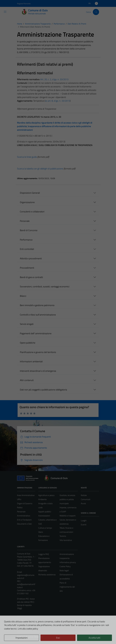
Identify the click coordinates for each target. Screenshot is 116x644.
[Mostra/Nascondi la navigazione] (5, 12)
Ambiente (42, 499)
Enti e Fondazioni (24, 520)
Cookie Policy (65, 566)
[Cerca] (96, 12)
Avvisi (83, 503)
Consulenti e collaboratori (32, 212)
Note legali (64, 570)
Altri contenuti (27, 380)
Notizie (84, 495)
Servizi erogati (27, 324)
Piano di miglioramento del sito (67, 587)
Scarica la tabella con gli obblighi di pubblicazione (40, 169)
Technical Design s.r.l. (34, 637)
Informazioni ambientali (31, 361)
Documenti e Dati (24, 524)
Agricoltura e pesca (46, 495)
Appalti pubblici (45, 512)
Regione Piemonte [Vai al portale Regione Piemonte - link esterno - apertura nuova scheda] (24, 4)
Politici (20, 507)
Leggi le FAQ (44, 554)
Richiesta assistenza (47, 575)
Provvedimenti (27, 268)
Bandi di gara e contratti (31, 277)
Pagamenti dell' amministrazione (36, 333)
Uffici (19, 499)
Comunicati (86, 499)
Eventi (84, 525)
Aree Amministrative (26, 495)
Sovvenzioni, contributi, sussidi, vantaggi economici (45, 286)
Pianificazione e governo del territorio (38, 352)
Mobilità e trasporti (68, 516)
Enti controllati (27, 249)
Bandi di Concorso (29, 230)
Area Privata (22, 621)
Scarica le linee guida (27, 157)
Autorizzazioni (44, 516)
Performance (26, 240)
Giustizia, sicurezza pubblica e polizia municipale (67, 499)
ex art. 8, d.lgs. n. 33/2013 (58, 101)
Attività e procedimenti (31, 258)
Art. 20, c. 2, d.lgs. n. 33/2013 (54, 79)
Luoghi (84, 520)
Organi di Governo (25, 503)
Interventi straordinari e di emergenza (38, 371)
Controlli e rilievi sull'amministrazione (38, 315)
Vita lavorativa (66, 540)
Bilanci (23, 296)
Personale (25, 221)
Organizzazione (27, 202)
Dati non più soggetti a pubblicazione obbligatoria (43, 390)
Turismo (63, 536)
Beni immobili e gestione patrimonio (37, 305)
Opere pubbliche (28, 343)
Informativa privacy (68, 562)
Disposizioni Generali (30, 193)
